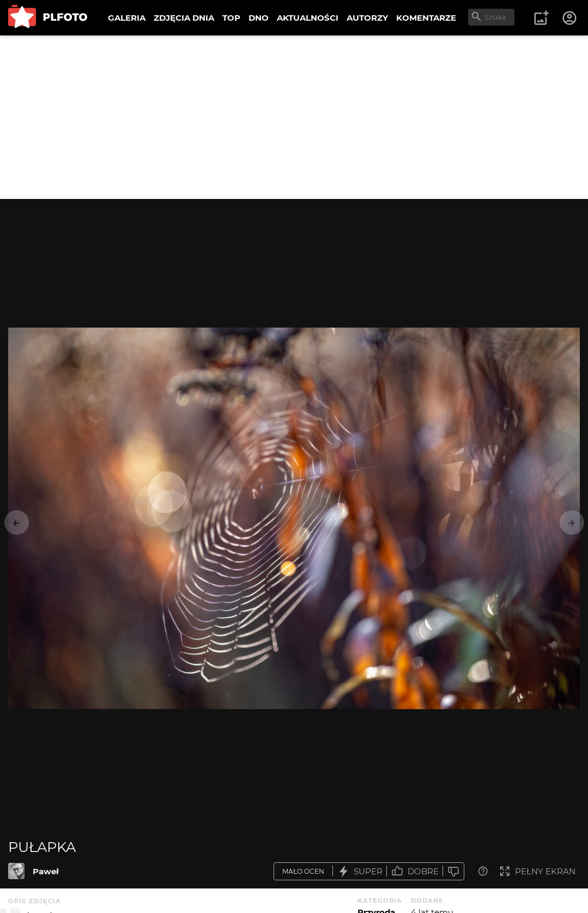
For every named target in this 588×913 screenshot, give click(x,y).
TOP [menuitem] (231, 18)
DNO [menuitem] (259, 18)
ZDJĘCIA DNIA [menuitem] (184, 18)
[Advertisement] (294, 117)
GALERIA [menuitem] (127, 18)
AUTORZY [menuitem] (367, 18)
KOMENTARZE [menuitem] (426, 18)
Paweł (46, 871)
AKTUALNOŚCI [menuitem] (308, 18)
